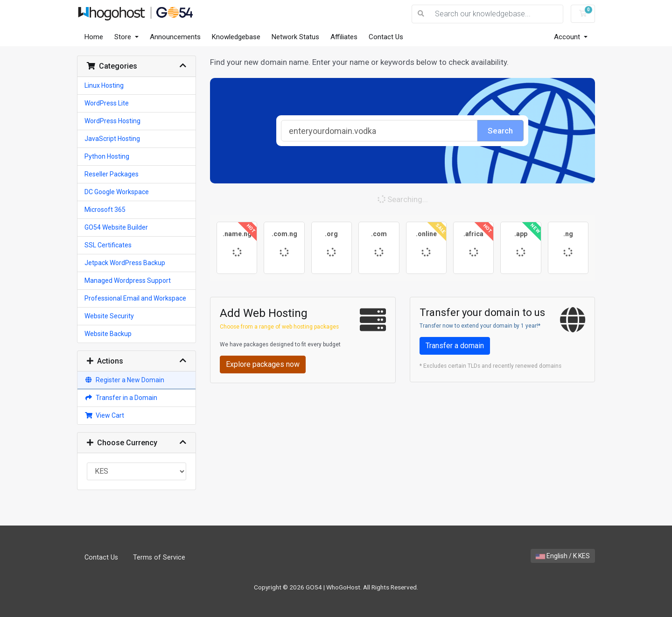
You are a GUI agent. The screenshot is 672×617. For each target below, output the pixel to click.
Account (568, 37)
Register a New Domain (124, 380)
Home (94, 37)
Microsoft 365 (105, 210)
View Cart (104, 415)
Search (500, 131)
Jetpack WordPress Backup (125, 263)
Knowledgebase (236, 37)
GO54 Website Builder (116, 227)
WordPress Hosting (112, 121)
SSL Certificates (108, 245)
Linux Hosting (104, 85)
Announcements (175, 37)
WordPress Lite (107, 103)
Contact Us (386, 37)
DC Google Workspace (117, 192)
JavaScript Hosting (112, 139)
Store (124, 37)
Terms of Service (159, 557)
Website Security (109, 316)
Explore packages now (263, 364)
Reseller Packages (112, 174)
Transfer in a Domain (121, 398)
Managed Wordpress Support (128, 280)
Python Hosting (107, 156)
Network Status (295, 37)
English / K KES (563, 556)
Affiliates (344, 37)
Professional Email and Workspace (135, 298)
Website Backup (108, 334)
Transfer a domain (455, 346)
